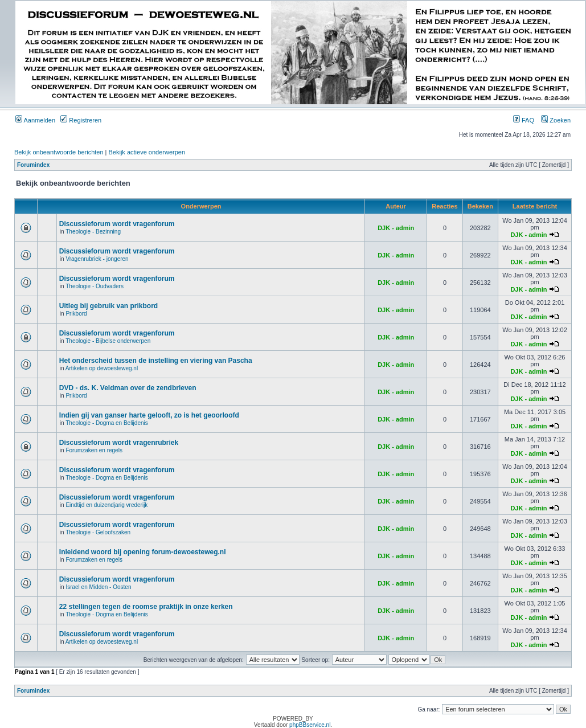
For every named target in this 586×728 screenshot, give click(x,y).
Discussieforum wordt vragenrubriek (119, 443)
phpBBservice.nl (310, 725)
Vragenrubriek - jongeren (97, 259)
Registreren (81, 120)
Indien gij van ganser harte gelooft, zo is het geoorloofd (149, 415)
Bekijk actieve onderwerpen (147, 152)
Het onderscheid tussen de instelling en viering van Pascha (156, 361)
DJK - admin (396, 228)
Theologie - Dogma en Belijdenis (107, 423)
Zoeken (556, 120)
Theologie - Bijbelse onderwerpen (108, 341)
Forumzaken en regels (94, 450)
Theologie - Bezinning (93, 232)
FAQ (524, 120)
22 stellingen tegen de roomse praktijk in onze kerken (146, 607)
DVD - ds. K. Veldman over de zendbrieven (128, 388)
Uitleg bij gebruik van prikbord (108, 306)
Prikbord (76, 314)
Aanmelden (35, 120)
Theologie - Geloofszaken (98, 532)
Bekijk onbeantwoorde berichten (59, 152)
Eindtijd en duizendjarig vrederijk (106, 505)
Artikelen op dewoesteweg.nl (102, 368)
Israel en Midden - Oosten (98, 587)
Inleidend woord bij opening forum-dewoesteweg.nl (143, 552)
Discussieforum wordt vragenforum (117, 224)
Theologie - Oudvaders (95, 286)
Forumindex (33, 165)
